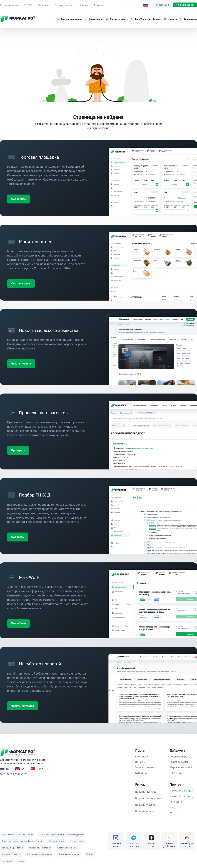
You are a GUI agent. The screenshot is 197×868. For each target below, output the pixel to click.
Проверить (18, 450)
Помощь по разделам (12, 848)
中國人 (37, 769)
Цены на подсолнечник (149, 798)
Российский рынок (181, 756)
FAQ (172, 812)
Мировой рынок (179, 762)
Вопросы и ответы (11, 854)
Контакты (141, 773)
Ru (5, 769)
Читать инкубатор (23, 706)
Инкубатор (176, 807)
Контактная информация (39, 854)
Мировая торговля (181, 767)
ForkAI (89, 854)
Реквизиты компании (40, 848)
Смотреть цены (21, 283)
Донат (22, 861)
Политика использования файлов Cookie (22, 841)
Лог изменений (57, 841)
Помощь (140, 762)
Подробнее (18, 199)
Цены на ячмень (145, 811)
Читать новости (21, 364)
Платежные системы (69, 854)
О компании (142, 756)
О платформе (78, 841)
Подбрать (18, 537)
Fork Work (176, 802)
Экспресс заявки (145, 767)
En (20, 769)
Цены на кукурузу (146, 805)
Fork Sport (7, 861)
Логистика (176, 773)
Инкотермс (181, 791)
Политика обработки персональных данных (62, 834)
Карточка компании (67, 848)
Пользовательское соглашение (17, 834)
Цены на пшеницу (146, 792)
